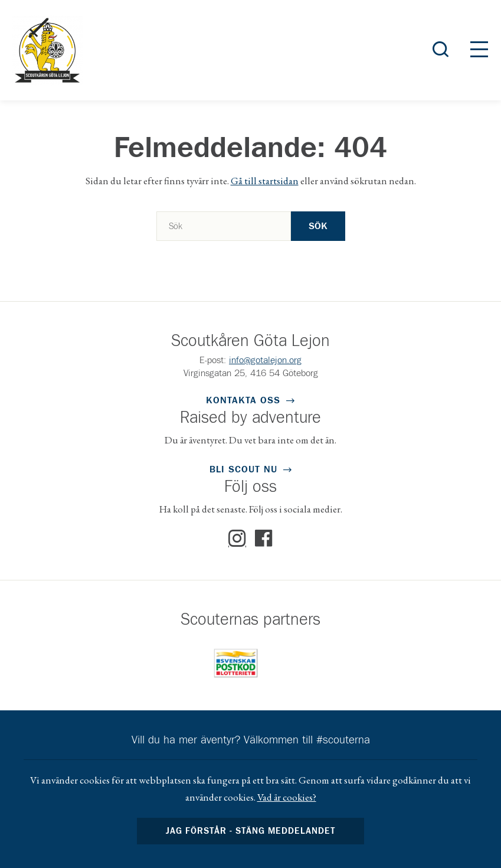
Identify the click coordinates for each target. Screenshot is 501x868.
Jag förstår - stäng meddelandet (251, 831)
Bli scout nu (243, 469)
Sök (318, 226)
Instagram (237, 539)
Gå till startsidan (265, 181)
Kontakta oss (243, 400)
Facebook (264, 539)
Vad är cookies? (287, 797)
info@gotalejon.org (265, 360)
